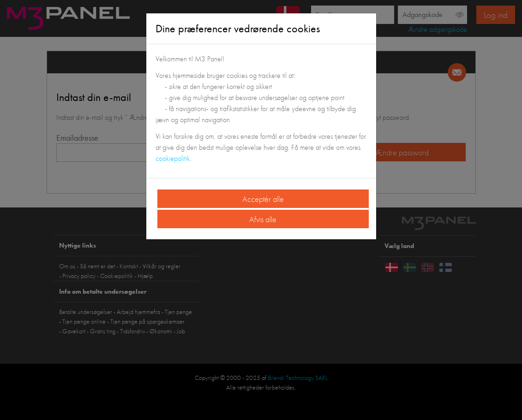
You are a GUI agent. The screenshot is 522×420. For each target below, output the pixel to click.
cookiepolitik (173, 158)
